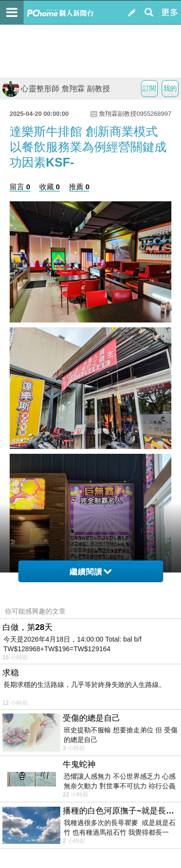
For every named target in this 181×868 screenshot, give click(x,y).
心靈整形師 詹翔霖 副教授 (56, 89)
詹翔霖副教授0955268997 (135, 114)
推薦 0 (79, 187)
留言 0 (20, 187)
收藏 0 (49, 187)
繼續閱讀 (90, 572)
